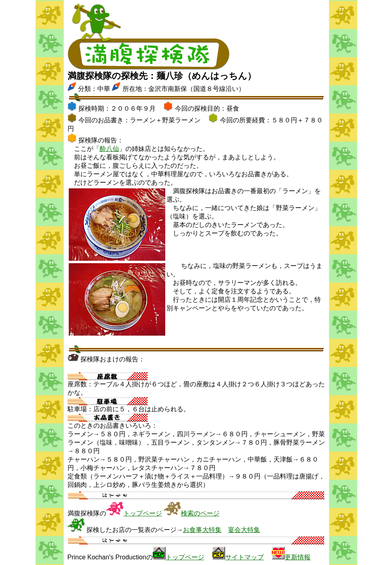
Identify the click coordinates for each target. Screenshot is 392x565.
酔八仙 (109, 149)
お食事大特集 (202, 530)
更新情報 (298, 557)
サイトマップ (244, 557)
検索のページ (200, 513)
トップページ (143, 513)
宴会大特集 (244, 530)
